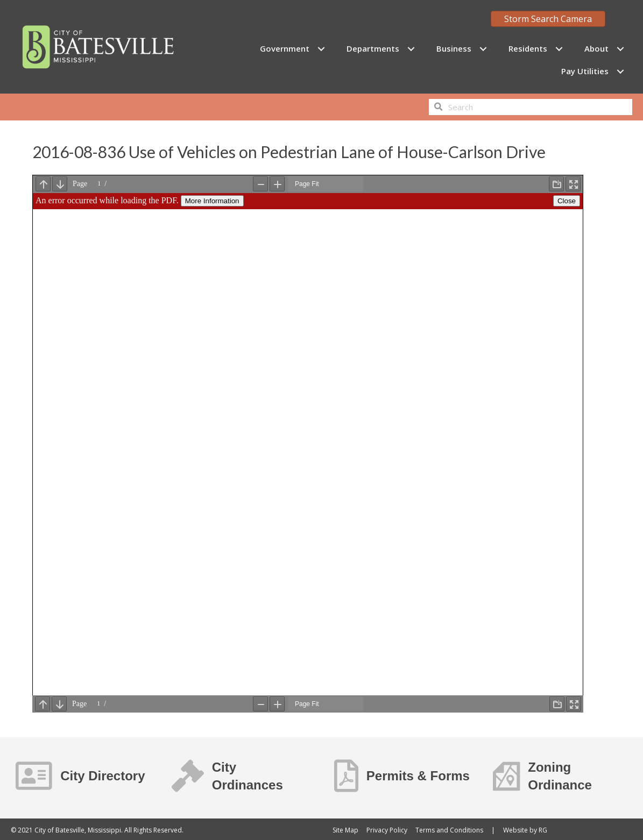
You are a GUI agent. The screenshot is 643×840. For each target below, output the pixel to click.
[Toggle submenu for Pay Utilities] (620, 71)
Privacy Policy (387, 830)
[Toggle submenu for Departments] (411, 49)
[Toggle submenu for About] (620, 49)
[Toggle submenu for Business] (483, 49)
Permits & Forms (418, 776)
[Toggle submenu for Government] (321, 49)
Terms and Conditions (449, 830)
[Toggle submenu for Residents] (559, 49)
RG (543, 830)
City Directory (103, 776)
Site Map (345, 830)
